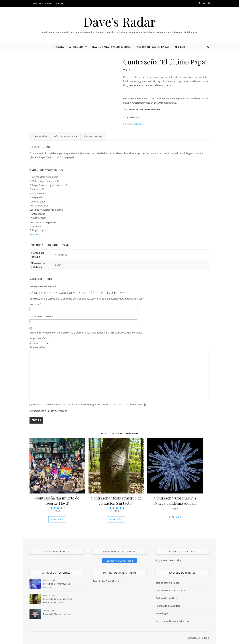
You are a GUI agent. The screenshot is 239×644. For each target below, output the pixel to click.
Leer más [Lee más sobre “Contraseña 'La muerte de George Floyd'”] (57, 519)
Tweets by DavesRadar (106, 581)
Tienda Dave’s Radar (167, 583)
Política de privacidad (168, 606)
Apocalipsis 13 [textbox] (38, 193)
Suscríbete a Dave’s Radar (171, 590)
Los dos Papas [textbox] (38, 218)
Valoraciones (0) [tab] (93, 136)
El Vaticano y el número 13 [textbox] (45, 181)
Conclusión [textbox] (35, 226)
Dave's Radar (120, 22)
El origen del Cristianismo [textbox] (44, 177)
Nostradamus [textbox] (37, 214)
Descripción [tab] (40, 136)
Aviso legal (162, 613)
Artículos (76, 47)
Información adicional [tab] (65, 136)
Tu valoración (38, 347)
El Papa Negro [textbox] (38, 230)
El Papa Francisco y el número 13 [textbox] (48, 185)
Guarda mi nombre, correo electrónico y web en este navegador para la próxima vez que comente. (86, 332)
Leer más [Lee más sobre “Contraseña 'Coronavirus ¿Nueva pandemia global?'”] (175, 517)
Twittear (34, 234)
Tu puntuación (38, 338)
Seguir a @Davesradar (168, 560)
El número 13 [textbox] (37, 189)
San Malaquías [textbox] (37, 201)
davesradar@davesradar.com (172, 621)
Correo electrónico (41, 316)
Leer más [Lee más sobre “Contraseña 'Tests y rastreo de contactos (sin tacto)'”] (116, 519)
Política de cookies (166, 598)
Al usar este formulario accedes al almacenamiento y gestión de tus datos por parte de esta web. (89, 404)
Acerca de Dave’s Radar (153, 47)
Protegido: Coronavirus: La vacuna (56, 585)
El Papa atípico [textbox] (38, 197)
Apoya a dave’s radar (51, 3)
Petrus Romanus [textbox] (39, 205)
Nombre (35, 304)
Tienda (33, 3)
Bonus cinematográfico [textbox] (43, 222)
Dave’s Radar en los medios (112, 47)
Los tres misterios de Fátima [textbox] (46, 210)
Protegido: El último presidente (59, 614)
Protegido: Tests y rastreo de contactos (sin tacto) (58, 601)
